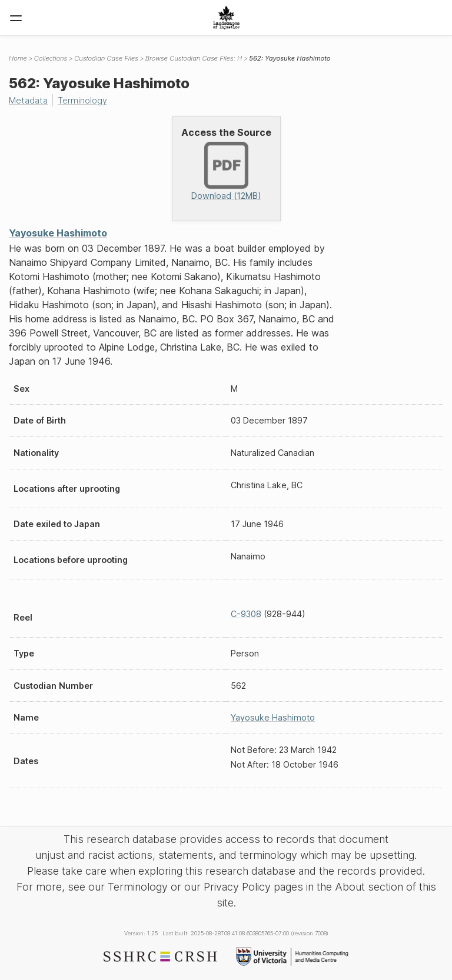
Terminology (82, 100)
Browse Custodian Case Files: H (194, 58)
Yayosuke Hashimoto (58, 233)
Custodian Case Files (106, 58)
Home (18, 58)
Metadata (28, 100)
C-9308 (246, 614)
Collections (51, 58)
